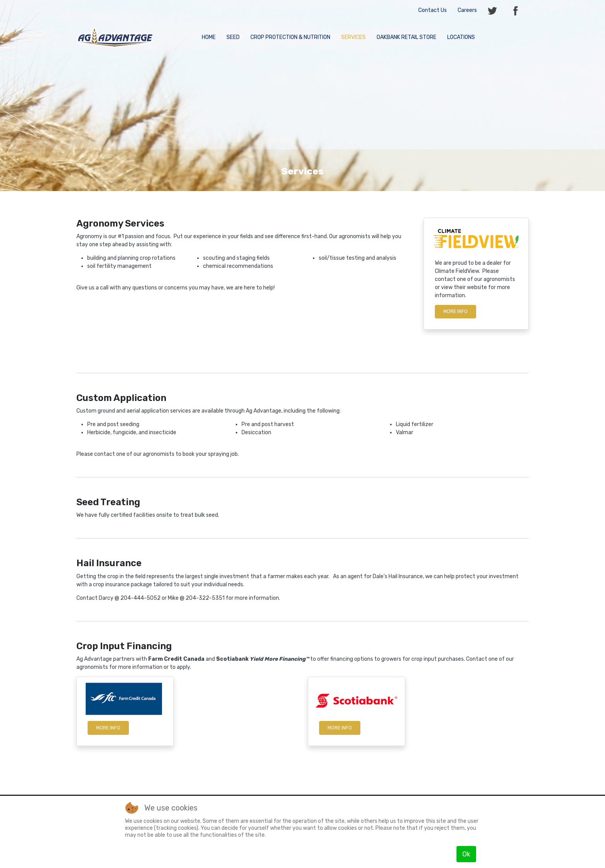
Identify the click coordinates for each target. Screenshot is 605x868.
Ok (466, 854)
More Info (108, 728)
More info (455, 311)
